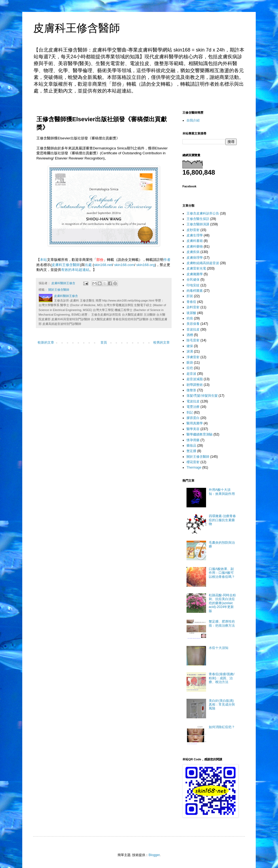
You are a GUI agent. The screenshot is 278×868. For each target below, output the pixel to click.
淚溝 (190, 351)
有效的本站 (70, 270)
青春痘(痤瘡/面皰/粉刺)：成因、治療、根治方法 (222, 678)
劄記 (190, 412)
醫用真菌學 (195, 423)
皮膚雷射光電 (196, 268)
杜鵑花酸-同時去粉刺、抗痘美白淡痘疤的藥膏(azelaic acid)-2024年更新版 (222, 603)
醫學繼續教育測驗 (200, 434)
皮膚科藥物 (195, 246)
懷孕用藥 (193, 440)
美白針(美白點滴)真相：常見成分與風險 (222, 705)
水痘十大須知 (219, 648)
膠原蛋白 (193, 418)
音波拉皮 (193, 329)
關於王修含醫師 (59, 290)
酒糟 (190, 335)
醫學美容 (193, 429)
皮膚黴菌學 (195, 274)
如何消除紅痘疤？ (222, 727)
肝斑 (190, 296)
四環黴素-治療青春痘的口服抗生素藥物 (222, 520)
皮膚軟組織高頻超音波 (203, 263)
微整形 (191, 390)
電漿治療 (193, 407)
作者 (167, 260)
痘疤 (190, 368)
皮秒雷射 (193, 230)
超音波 (191, 374)
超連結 (84, 270)
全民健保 (193, 280)
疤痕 (190, 318)
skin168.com (124, 265)
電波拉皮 (193, 401)
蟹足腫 (191, 451)
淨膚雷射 (193, 357)
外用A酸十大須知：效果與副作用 (222, 492)
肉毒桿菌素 (195, 291)
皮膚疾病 (193, 252)
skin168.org (146, 265)
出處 (88, 265)
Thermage (194, 467)
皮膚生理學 (195, 235)
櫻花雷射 (193, 462)
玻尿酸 (191, 313)
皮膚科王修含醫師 (77, 28)
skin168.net (103, 265)
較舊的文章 (162, 342)
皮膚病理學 (195, 258)
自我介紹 (193, 120)
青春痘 (191, 302)
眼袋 (190, 363)
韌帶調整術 (195, 385)
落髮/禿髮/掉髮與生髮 (202, 396)
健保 (190, 346)
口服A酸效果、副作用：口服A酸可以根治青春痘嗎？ (222, 573)
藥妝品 (191, 446)
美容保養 (193, 324)
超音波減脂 (195, 379)
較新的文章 (46, 342)
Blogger (154, 855)
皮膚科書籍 (195, 241)
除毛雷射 (193, 340)
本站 (43, 260)
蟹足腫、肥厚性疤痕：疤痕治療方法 (222, 623)
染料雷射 (193, 307)
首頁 (104, 342)
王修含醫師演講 (198, 224)
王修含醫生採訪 (198, 219)
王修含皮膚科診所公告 (203, 213)
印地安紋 (193, 285)
